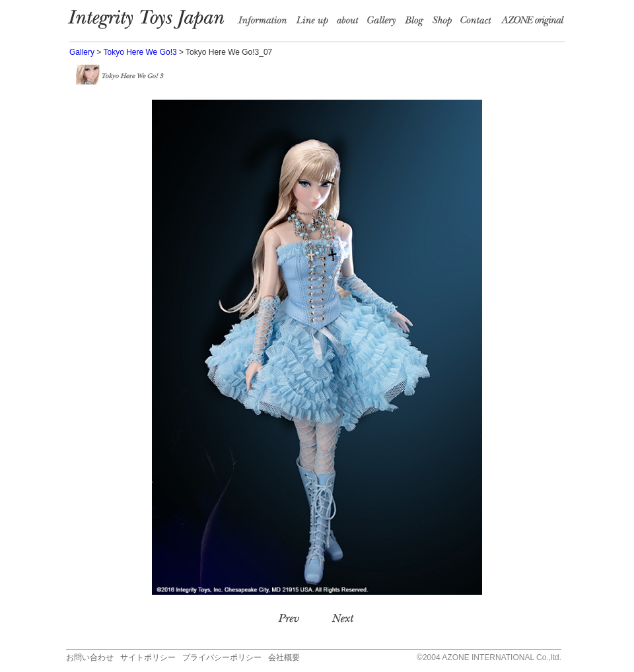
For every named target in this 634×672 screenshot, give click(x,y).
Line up (315, 23)
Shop (445, 23)
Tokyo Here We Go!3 (140, 52)
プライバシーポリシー (222, 657)
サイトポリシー (148, 657)
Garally (384, 23)
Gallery (82, 52)
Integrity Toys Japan (153, 23)
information (266, 23)
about (350, 23)
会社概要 (284, 657)
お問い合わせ (90, 657)
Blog (417, 23)
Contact (480, 23)
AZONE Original (532, 23)
